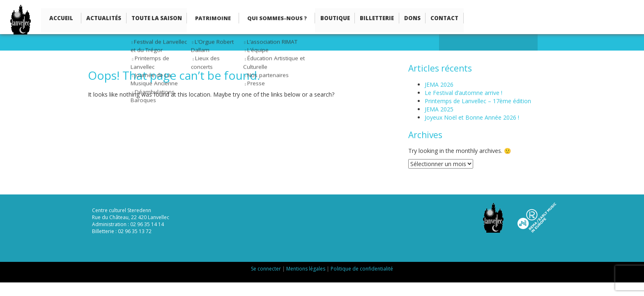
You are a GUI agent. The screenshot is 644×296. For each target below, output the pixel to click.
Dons (402, 19)
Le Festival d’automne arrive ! (463, 93)
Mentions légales (306, 269)
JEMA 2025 (439, 109)
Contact (432, 19)
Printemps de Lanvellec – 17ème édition (478, 101)
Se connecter (266, 269)
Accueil (61, 19)
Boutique (328, 19)
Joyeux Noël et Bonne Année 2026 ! (472, 117)
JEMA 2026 (439, 84)
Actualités (102, 19)
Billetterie (368, 19)
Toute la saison (152, 19)
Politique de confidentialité (362, 269)
